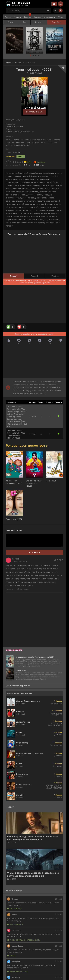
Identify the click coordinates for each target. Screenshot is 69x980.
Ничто (12, 956)
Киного (9, 62)
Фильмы (18, 17)
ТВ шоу (61, 17)
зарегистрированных (17, 280)
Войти (54, 4)
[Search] (48, 10)
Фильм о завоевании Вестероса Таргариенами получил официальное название (33, 874)
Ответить (10, 589)
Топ (24, 22)
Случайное (57, 22)
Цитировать (23, 589)
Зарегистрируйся (22, 334)
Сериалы (37, 17)
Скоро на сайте (14, 650)
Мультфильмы (50, 17)
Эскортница (15, 909)
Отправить (35, 552)
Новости (39, 22)
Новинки (27, 17)
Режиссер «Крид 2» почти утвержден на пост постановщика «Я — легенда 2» (33, 838)
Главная (8, 17)
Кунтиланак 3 (15, 924)
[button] (31, 56)
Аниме (11, 22)
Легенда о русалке (18, 971)
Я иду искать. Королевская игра (24, 940)
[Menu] (61, 4)
